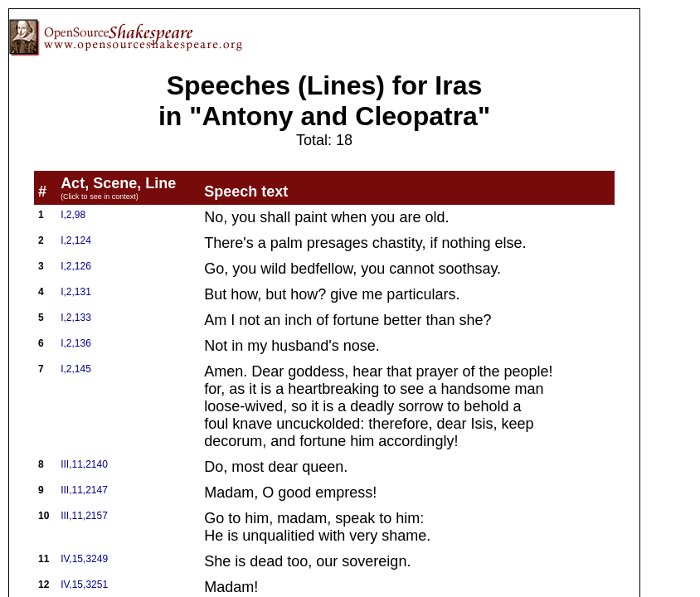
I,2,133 (76, 318)
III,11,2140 (84, 464)
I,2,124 (76, 240)
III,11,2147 (84, 490)
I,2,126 (76, 266)
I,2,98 (73, 215)
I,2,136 (76, 343)
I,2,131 (76, 292)
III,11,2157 (84, 516)
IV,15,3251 (84, 585)
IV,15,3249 (84, 559)
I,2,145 (76, 369)
